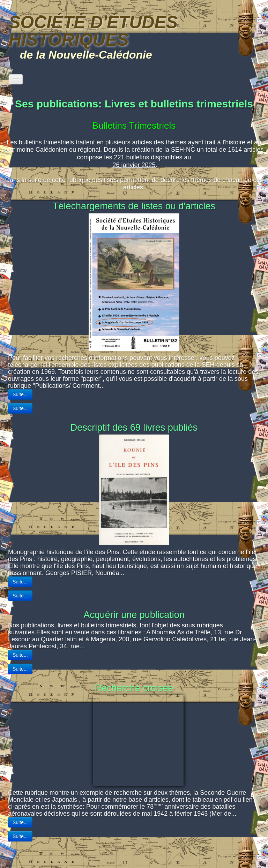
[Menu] (16, 79)
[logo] (134, 36)
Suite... (20, 408)
